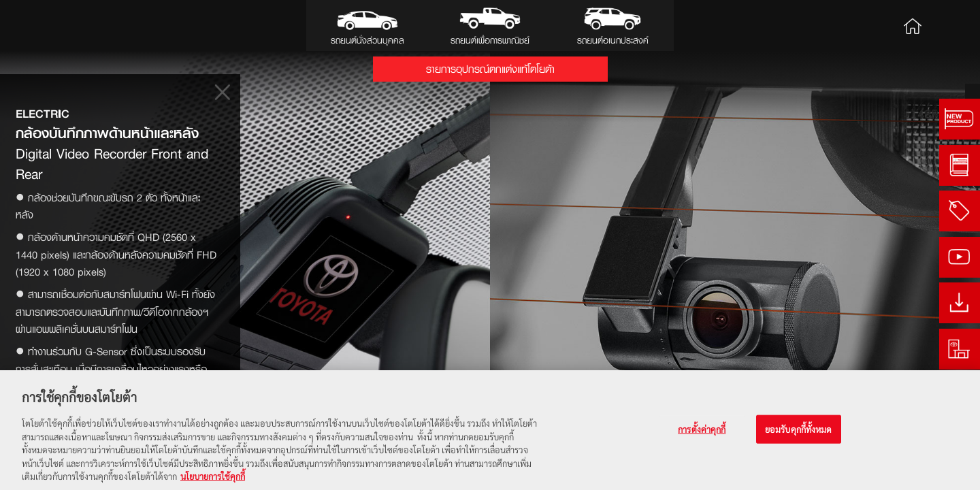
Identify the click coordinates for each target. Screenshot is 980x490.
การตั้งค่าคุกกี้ (702, 429)
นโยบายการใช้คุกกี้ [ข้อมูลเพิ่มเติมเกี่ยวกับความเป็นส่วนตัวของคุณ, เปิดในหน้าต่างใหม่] (213, 477)
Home (913, 26)
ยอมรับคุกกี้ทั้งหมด (799, 429)
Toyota (54, 26)
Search (951, 26)
